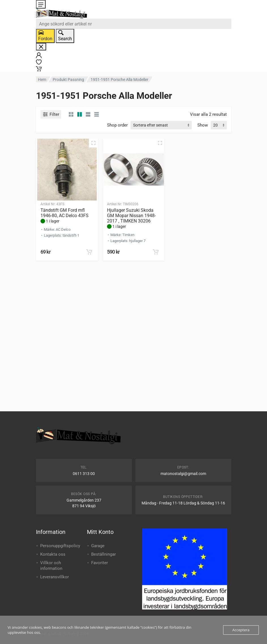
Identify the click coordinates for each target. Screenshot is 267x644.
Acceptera (241, 630)
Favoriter (100, 563)
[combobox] (134, 24)
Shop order (117, 125)
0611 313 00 (84, 474)
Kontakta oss (53, 554)
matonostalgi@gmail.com (183, 474)
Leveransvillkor (55, 577)
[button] (89, 252)
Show (203, 125)
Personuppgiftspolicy (60, 546)
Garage (98, 546)
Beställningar (103, 554)
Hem (42, 80)
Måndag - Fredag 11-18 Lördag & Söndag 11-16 (183, 503)
